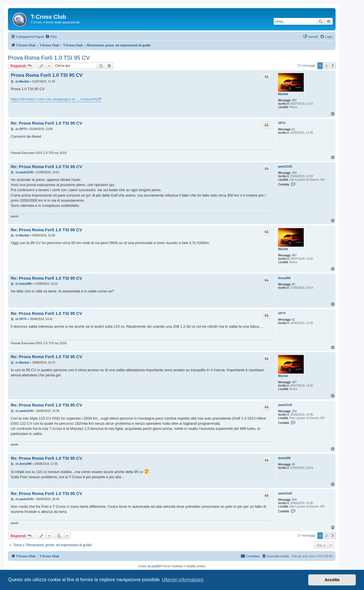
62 (293, 129)
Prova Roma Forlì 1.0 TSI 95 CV (49, 58)
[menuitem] (51, 37)
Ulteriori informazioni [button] (183, 580)
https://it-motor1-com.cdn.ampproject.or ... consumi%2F (56, 99)
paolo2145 (285, 167)
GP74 (282, 123)
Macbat (283, 94)
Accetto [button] (332, 580)
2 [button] (326, 66)
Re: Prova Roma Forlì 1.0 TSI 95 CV (46, 123)
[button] (333, 66)
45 (293, 284)
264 (294, 173)
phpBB (156, 566)
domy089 (284, 278)
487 (294, 100)
